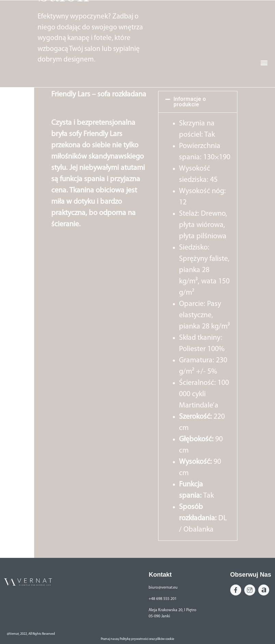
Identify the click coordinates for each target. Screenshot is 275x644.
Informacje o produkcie (190, 102)
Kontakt (160, 575)
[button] (266, 78)
